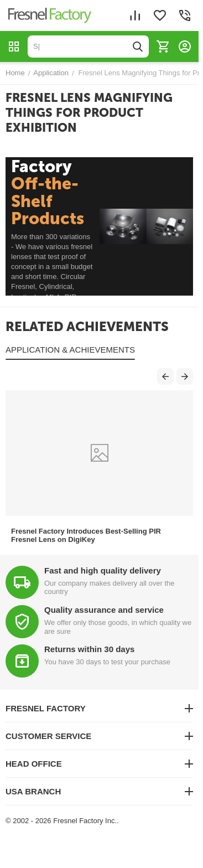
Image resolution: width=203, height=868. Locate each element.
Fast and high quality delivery (103, 570)
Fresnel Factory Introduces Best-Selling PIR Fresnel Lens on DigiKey (86, 535)
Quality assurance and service (104, 610)
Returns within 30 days (89, 649)
